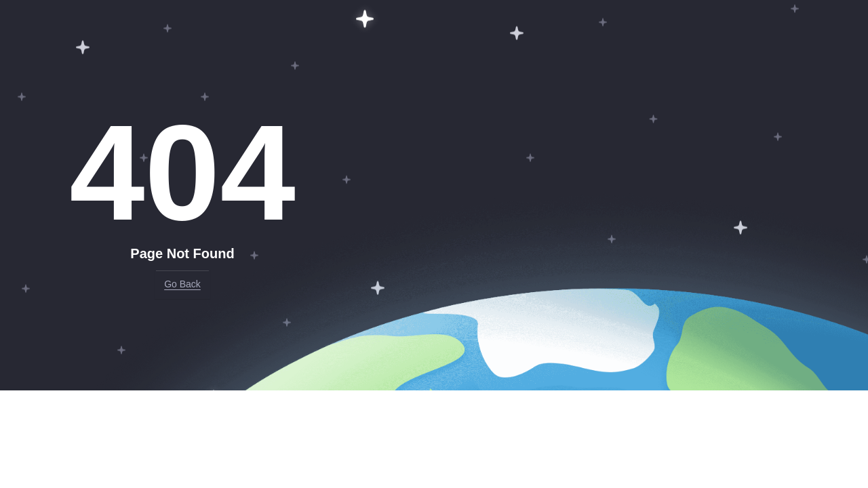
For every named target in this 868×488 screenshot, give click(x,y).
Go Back (182, 284)
